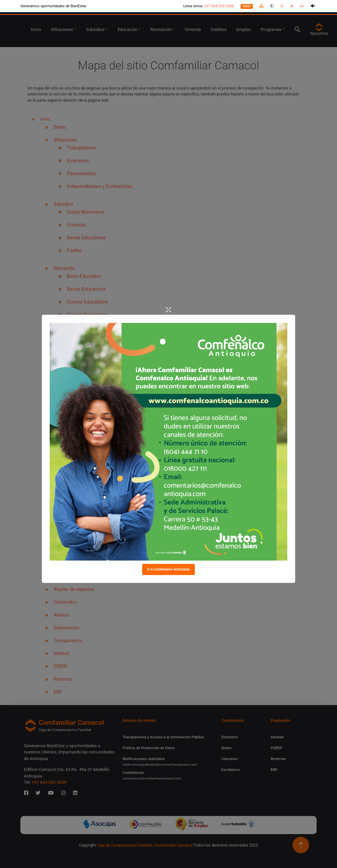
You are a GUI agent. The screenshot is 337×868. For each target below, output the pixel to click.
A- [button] (282, 6)
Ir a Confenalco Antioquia (168, 569)
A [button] (292, 6)
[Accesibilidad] (168, 6)
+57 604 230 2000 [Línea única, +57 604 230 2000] (219, 6)
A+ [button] (302, 6)
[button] (261, 6)
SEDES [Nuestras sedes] (247, 6)
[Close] (168, 310)
